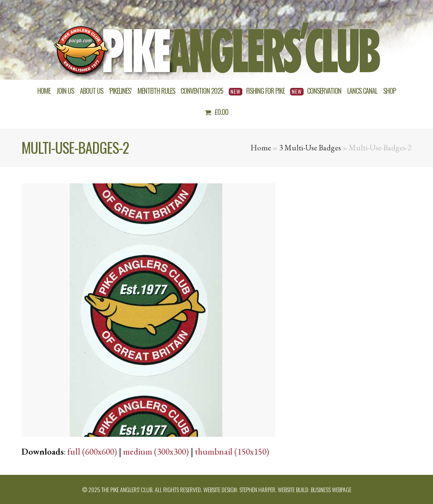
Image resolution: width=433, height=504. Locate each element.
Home (261, 148)
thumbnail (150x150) (232, 451)
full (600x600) (92, 451)
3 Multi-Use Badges (310, 148)
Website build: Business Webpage (315, 489)
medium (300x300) (156, 451)
